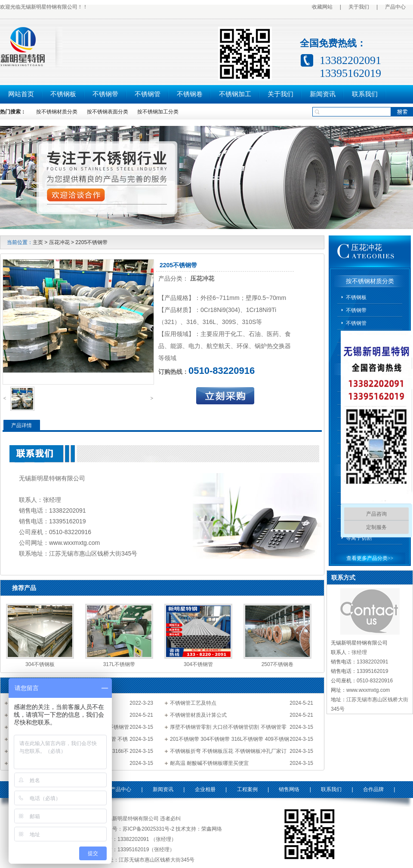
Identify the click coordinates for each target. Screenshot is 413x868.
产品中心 (395, 7)
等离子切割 (359, 538)
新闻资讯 (323, 94)
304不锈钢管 (198, 664)
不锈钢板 (63, 94)
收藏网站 (322, 7)
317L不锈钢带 (119, 664)
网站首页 (21, 94)
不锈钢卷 (190, 94)
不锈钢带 (105, 94)
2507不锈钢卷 (278, 664)
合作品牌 (373, 789)
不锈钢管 (148, 94)
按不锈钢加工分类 (158, 112)
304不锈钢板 (40, 664)
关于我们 (359, 7)
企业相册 (205, 789)
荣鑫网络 (212, 829)
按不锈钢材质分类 (57, 112)
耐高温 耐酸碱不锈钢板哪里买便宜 (209, 763)
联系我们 (365, 94)
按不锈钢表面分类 (108, 112)
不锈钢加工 (235, 94)
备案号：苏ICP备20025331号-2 (138, 829)
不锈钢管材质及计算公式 (198, 715)
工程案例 (247, 789)
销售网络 (289, 789)
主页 (38, 242)
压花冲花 (59, 242)
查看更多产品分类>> (370, 558)
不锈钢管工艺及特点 (193, 703)
